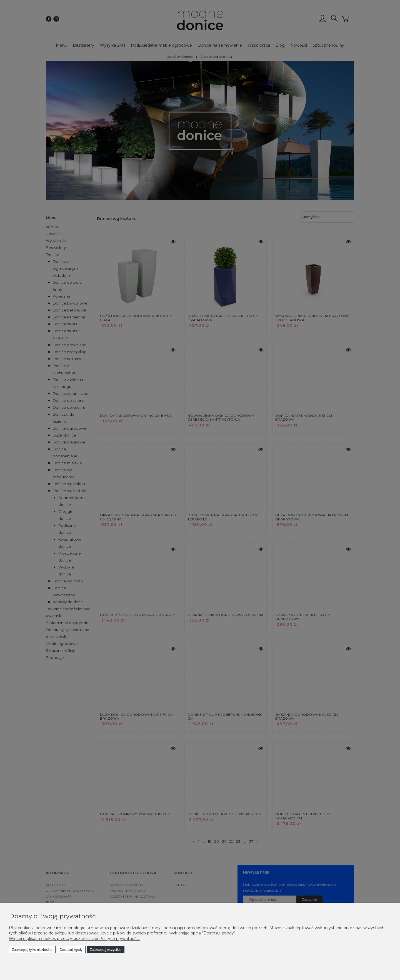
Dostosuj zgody (71, 950)
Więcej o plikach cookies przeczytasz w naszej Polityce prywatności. (75, 939)
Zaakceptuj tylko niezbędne (32, 950)
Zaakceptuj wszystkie (105, 950)
